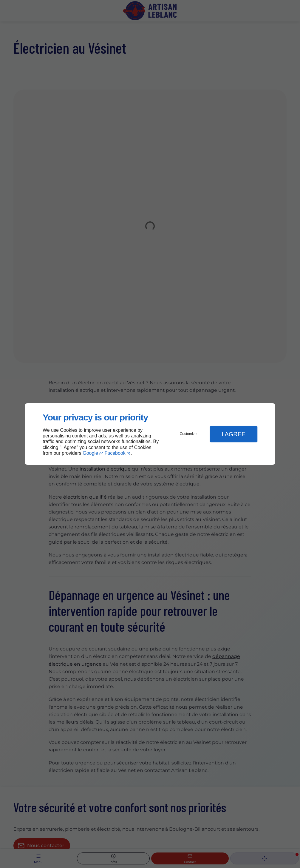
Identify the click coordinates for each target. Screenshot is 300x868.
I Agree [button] (233, 434)
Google (90, 453)
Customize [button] (188, 434)
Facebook (115, 453)
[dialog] (150, 434)
